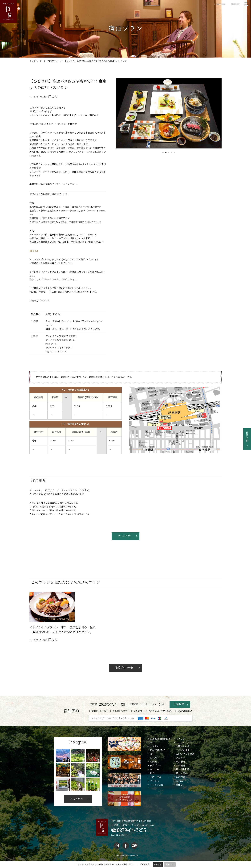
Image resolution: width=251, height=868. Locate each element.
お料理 (153, 765)
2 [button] (166, 153)
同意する (158, 865)
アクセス (154, 788)
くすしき (180, 746)
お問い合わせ (183, 754)
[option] (169, 113)
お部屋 (153, 769)
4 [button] (172, 153)
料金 (152, 781)
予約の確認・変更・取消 (160, 718)
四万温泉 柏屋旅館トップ (160, 748)
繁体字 (179, 792)
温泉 (152, 761)
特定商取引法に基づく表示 (184, 779)
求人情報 (180, 769)
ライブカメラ (183, 758)
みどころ (154, 777)
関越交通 (34, 251)
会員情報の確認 (185, 718)
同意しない (170, 865)
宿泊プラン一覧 (124, 675)
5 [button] (174, 153)
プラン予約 (124, 536)
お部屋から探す (120, 718)
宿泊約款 (180, 784)
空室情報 (138, 718)
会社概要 (180, 773)
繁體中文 (235, 4)
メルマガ (180, 765)
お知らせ (154, 754)
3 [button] (169, 153)
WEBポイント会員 (185, 761)
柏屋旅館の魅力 (158, 758)
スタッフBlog (157, 792)
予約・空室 (156, 784)
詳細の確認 (145, 864)
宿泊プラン (156, 773)
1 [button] (163, 153)
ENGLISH (221, 4)
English (179, 788)
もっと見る (76, 806)
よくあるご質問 (184, 750)
